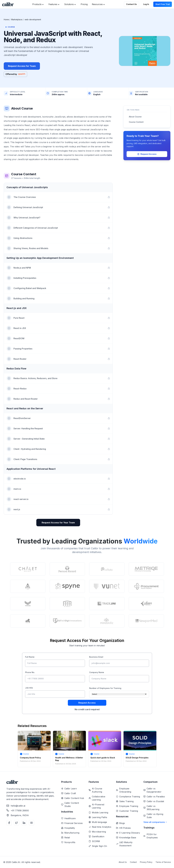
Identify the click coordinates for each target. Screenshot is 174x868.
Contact (133, 862)
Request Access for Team (22, 66)
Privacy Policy (146, 862)
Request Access (147, 154)
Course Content (136, 122)
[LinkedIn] (24, 823)
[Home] (8, 4)
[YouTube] (32, 823)
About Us (123, 862)
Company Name (97, 672)
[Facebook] (9, 823)
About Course (135, 117)
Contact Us (131, 4)
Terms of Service (163, 862)
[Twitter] (17, 823)
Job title (29, 688)
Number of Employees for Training (105, 688)
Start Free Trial (163, 4)
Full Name (30, 657)
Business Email (96, 657)
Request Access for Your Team (58, 523)
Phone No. (30, 672)
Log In (146, 4)
